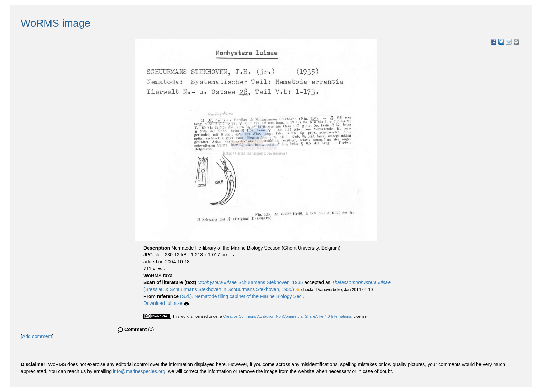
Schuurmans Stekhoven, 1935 (250, 282)
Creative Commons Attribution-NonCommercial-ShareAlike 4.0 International (288, 316)
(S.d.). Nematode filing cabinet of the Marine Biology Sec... (243, 296)
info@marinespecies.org (139, 371)
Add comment (37, 336)
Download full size (166, 303)
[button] (298, 290)
